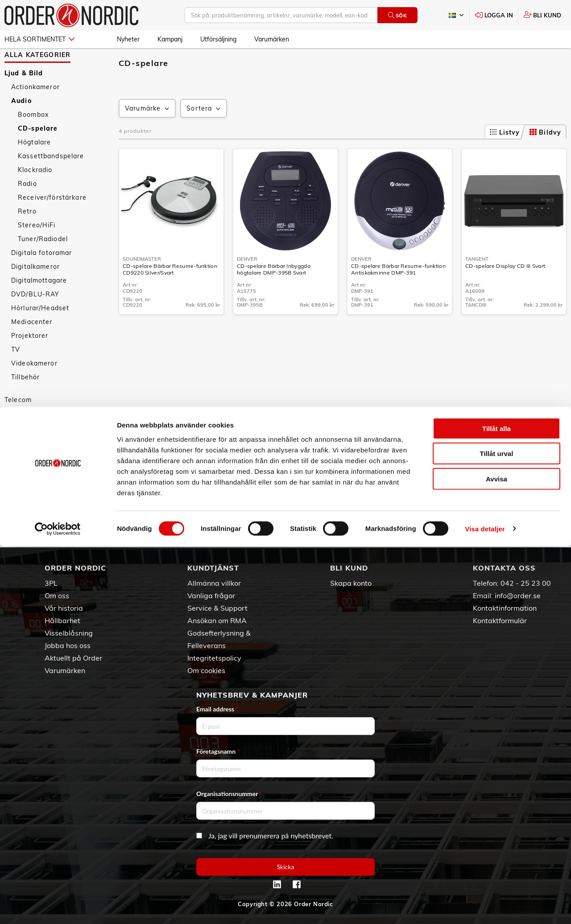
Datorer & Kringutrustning (48, 439)
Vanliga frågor (211, 595)
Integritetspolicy (214, 658)
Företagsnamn (218, 751)
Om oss (57, 595)
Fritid (13, 495)
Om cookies (206, 670)
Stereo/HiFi (37, 251)
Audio (21, 127)
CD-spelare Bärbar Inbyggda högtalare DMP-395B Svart (274, 295)
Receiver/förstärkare (52, 223)
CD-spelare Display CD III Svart (505, 292)
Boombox (33, 140)
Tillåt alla (497, 806)
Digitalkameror (35, 292)
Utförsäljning (218, 39)
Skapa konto (351, 583)
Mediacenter (32, 348)
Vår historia (64, 608)
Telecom (18, 426)
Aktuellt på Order (73, 658)
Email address (217, 709)
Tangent (477, 285)
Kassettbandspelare (51, 182)
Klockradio (35, 196)
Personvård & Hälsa (37, 467)
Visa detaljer (485, 906)
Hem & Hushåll (29, 453)
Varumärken (272, 39)
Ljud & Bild (24, 99)
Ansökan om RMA (217, 620)
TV (16, 375)
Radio (27, 209)
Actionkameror (35, 113)
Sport (14, 481)
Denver (247, 285)
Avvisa (497, 856)
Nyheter (128, 39)
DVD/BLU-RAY (35, 320)
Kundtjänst (213, 568)
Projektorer (30, 361)
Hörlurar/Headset (40, 334)
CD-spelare (38, 154)
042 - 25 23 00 (526, 583)
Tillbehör (25, 403)
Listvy (505, 158)
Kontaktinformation (505, 608)
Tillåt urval (497, 832)
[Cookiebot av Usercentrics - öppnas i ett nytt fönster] (58, 907)
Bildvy (545, 158)
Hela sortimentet (39, 39)
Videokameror (34, 389)
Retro (27, 237)
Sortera (204, 134)
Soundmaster (142, 285)
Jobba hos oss (68, 645)
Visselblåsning (69, 633)
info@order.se (518, 595)
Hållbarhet (62, 620)
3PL (51, 583)
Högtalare (34, 168)
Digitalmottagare (39, 306)
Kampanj (170, 39)
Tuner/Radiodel (43, 265)
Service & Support (217, 608)
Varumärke (148, 134)
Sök (398, 15)
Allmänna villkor (214, 583)
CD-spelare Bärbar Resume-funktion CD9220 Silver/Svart (170, 295)
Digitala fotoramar (42, 279)
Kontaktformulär (500, 620)
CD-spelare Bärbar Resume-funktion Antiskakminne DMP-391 (398, 295)
